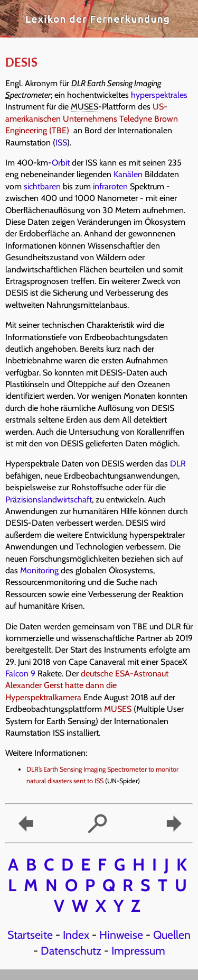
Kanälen (128, 174)
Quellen (172, 935)
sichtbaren (42, 186)
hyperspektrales (159, 95)
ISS (61, 143)
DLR (178, 464)
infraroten (110, 186)
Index (76, 935)
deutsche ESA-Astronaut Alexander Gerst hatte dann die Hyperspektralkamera (87, 685)
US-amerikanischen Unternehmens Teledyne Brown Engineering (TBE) (92, 118)
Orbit (61, 163)
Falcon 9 (20, 674)
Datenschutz (71, 950)
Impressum (138, 950)
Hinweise (121, 935)
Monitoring (39, 570)
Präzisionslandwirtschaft (49, 500)
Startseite (30, 935)
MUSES (118, 709)
